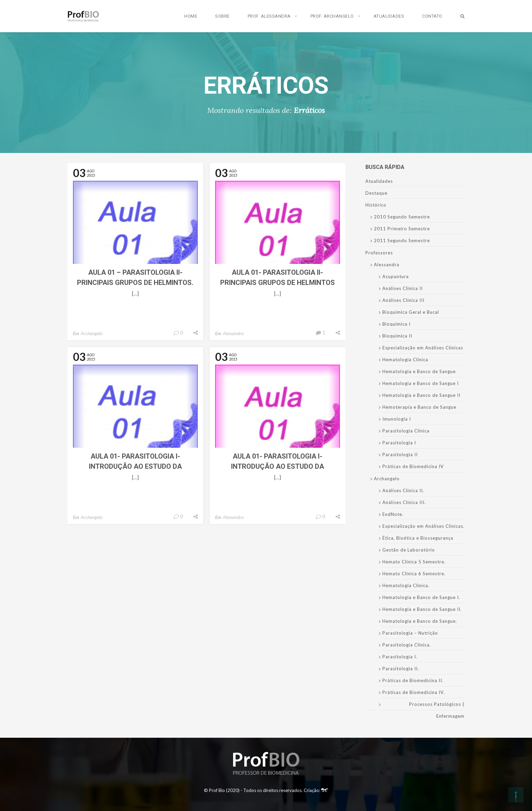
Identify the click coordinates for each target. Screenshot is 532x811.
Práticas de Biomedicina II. (413, 680)
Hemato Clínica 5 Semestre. (414, 562)
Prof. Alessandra (269, 16)
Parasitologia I (399, 443)
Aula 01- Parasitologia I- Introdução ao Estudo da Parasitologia (135, 466)
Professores (379, 253)
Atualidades (389, 16)
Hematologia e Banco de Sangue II (421, 395)
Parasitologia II (400, 455)
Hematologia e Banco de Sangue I (421, 383)
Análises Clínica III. (404, 502)
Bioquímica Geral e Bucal (411, 312)
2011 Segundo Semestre (402, 240)
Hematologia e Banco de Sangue (419, 371)
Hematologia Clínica (405, 360)
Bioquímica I (396, 324)
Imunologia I (397, 419)
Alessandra (233, 333)
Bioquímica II (397, 336)
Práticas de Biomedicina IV (413, 466)
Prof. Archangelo (332, 16)
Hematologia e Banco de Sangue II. (422, 609)
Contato (432, 16)
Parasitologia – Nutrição (410, 633)
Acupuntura (396, 276)
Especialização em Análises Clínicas (423, 348)
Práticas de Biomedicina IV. (414, 692)
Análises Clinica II (403, 288)
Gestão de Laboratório (409, 550)
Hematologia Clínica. (406, 585)
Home (191, 16)
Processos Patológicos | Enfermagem (437, 710)
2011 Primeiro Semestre (402, 229)
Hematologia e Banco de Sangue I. (421, 597)
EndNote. (393, 514)
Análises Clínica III (403, 300)
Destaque (376, 193)
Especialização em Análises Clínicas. (423, 526)
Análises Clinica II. (403, 490)
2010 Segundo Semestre (402, 217)
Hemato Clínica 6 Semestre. (414, 574)
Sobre (222, 16)
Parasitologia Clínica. (407, 645)
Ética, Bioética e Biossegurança (418, 538)
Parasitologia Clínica (406, 431)
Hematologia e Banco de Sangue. (420, 621)
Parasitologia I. (400, 657)
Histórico (376, 205)
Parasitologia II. (401, 669)
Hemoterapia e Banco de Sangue (419, 407)
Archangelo (92, 333)
